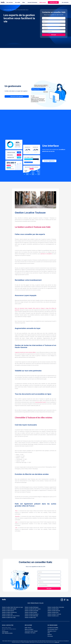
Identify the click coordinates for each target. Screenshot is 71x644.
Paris (17, 511)
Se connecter (65, 2)
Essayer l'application (49, 161)
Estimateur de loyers (30, 633)
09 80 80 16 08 (53, 2)
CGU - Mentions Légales (7, 633)
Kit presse (50, 636)
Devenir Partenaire (32, 2)
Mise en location (29, 629)
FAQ (49, 633)
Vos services (10, 2)
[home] (3, 2)
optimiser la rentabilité (46, 254)
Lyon (17, 522)
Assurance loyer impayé (31, 631)
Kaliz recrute (43, 2)
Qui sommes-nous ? (53, 629)
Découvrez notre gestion (17, 96)
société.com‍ (57, 642)
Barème (50, 634)
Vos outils (18, 2)
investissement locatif (40, 402)
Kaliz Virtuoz (28, 628)
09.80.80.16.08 (5, 632)
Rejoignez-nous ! (52, 631)
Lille (16, 528)
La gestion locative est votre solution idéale (25, 352)
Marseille (18, 516)
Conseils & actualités (53, 628)
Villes (24, 2)
